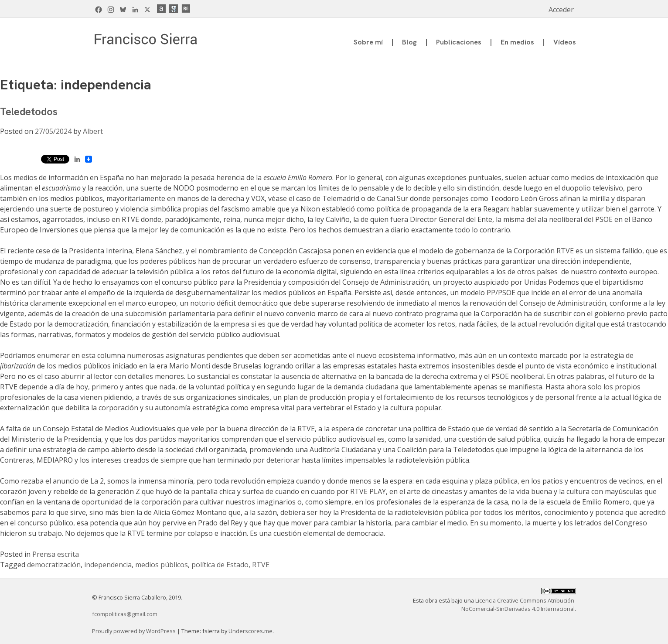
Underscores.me (250, 631)
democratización (54, 565)
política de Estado (220, 565)
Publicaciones (459, 42)
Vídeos (565, 42)
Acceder (561, 10)
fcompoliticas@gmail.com (125, 614)
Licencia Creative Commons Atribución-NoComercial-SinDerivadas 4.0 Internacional (519, 605)
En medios (517, 42)
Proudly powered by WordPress (135, 631)
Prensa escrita (56, 554)
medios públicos (162, 565)
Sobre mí (368, 42)
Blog (409, 42)
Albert (93, 131)
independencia (108, 565)
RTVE (261, 565)
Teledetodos (29, 111)
